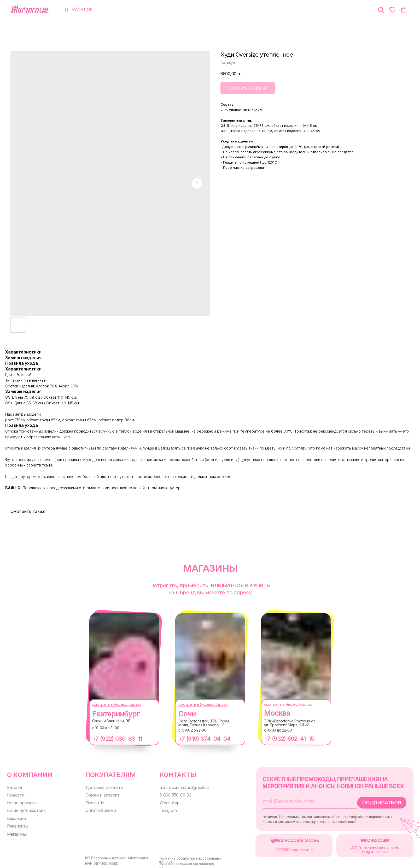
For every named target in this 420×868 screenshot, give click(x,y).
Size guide (92, 802)
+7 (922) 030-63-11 (112, 739)
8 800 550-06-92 (171, 794)
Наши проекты (20, 802)
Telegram (164, 809)
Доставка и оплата (100, 786)
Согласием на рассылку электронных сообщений (310, 820)
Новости (14, 794)
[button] (381, 10)
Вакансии (15, 817)
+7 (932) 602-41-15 (284, 739)
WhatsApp (165, 802)
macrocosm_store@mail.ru (178, 786)
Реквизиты (16, 824)
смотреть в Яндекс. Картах (112, 704)
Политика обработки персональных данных (192, 856)
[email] (297, 800)
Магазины (16, 832)
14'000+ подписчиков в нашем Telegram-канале (366, 848)
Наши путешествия (24, 809)
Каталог (14, 786)
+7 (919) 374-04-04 (199, 739)
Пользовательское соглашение (182, 861)
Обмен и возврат (98, 794)
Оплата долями (97, 809)
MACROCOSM (366, 838)
